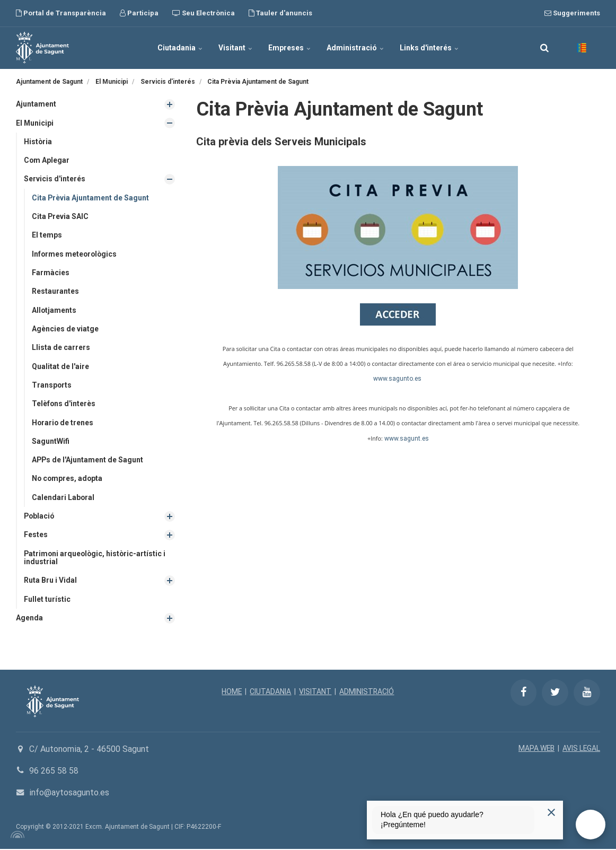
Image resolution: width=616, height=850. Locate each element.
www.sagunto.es (397, 379)
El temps (47, 235)
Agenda (29, 619)
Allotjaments (54, 310)
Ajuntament (36, 104)
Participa (139, 13)
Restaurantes (55, 292)
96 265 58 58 (54, 772)
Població (40, 517)
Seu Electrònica (204, 13)
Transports (52, 385)
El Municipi (35, 123)
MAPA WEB (536, 750)
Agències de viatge (65, 329)
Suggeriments (572, 13)
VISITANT (315, 693)
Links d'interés (429, 48)
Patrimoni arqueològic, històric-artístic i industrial (96, 559)
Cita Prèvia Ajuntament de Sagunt (91, 198)
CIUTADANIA (270, 693)
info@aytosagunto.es (69, 794)
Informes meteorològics (75, 254)
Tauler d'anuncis (280, 13)
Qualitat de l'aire (60, 367)
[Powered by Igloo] (16, 836)
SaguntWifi (51, 442)
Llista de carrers (61, 348)
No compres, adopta (68, 479)
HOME (231, 693)
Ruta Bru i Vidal (50, 581)
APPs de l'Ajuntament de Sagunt (88, 461)
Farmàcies (51, 273)
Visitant (235, 48)
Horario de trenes (63, 423)
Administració (355, 48)
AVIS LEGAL (581, 750)
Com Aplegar (47, 160)
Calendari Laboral (63, 498)
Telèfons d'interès (64, 404)
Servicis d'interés (55, 179)
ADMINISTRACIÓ (367, 693)
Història (38, 142)
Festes (36, 536)
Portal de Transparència (61, 13)
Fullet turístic (47, 600)
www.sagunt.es (407, 439)
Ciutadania (180, 48)
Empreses (289, 48)
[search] (544, 48)
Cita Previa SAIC (60, 217)
